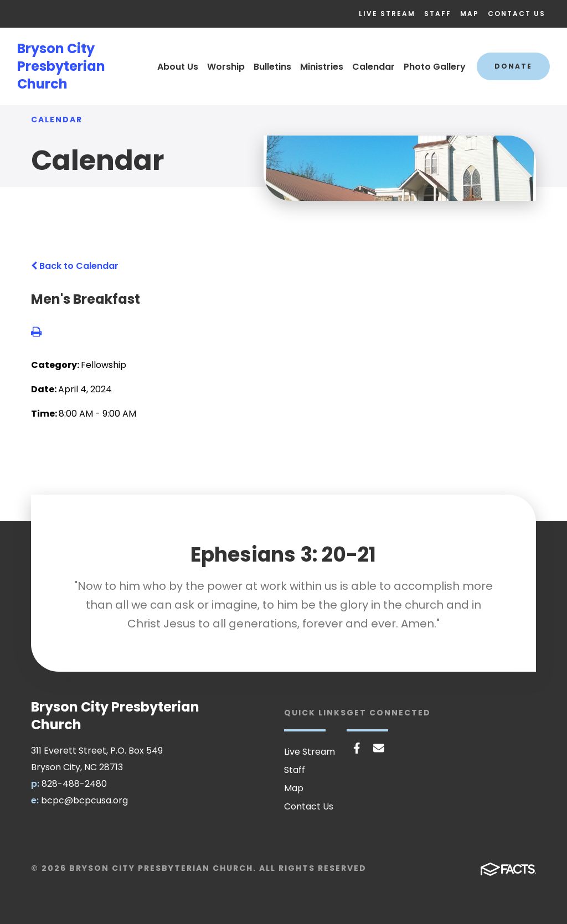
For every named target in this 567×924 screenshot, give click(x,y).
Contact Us (517, 14)
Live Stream (387, 14)
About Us (178, 67)
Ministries (322, 67)
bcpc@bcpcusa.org (84, 800)
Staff (438, 14)
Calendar (373, 67)
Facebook (357, 748)
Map (470, 14)
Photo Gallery (435, 67)
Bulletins (272, 67)
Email (379, 748)
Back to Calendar (75, 266)
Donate (513, 66)
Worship (226, 67)
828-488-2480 (74, 784)
